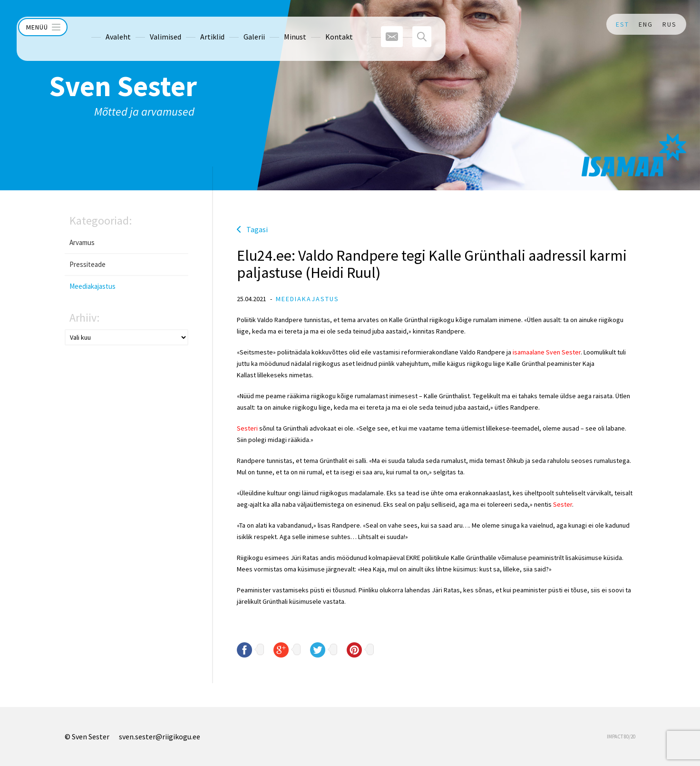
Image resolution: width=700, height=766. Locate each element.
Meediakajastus (92, 286)
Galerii (232, 24)
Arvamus (82, 242)
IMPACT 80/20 (621, 737)
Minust (273, 24)
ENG (646, 24)
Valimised (144, 24)
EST (622, 24)
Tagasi (257, 229)
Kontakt (317, 24)
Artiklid (190, 24)
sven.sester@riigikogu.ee (160, 737)
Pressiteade (87, 264)
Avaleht (96, 24)
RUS (670, 24)
